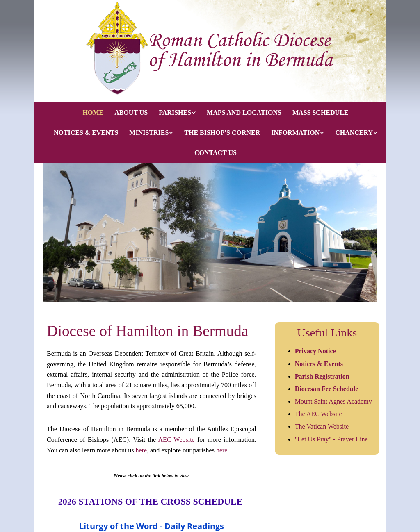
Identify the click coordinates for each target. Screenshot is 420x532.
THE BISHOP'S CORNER (222, 133)
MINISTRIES (149, 133)
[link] (172, 113)
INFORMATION (295, 133)
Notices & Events (320, 364)
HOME (93, 113)
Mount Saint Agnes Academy (333, 401)
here (142, 450)
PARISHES (175, 113)
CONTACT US (216, 153)
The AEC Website (318, 414)
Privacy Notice (315, 351)
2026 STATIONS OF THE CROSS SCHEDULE (152, 501)
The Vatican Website (322, 426)
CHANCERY (354, 133)
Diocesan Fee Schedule (327, 389)
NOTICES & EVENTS (86, 133)
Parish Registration (322, 376)
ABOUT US (131, 113)
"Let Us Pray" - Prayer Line (331, 439)
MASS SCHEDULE (320, 113)
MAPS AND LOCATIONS (244, 113)
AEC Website (177, 440)
